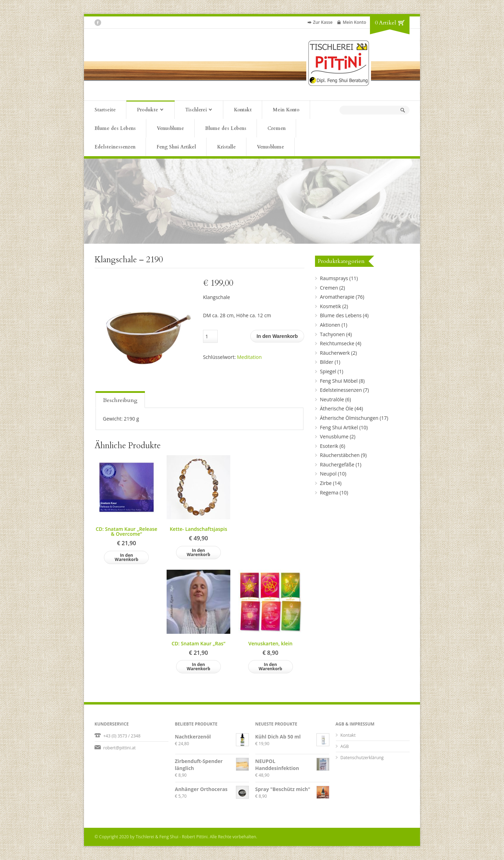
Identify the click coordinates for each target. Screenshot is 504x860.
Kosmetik (330, 306)
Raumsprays (334, 278)
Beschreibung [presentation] (120, 400)
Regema (329, 493)
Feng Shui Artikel (176, 147)
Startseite (105, 110)
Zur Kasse (323, 22)
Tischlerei (193, 110)
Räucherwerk (335, 353)
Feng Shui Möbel (339, 381)
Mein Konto (354, 22)
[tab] (120, 400)
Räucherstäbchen (340, 455)
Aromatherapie (337, 297)
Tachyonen (332, 334)
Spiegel (328, 371)
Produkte (145, 110)
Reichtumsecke (337, 343)
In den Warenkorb (277, 336)
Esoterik (329, 446)
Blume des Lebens (115, 128)
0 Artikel (386, 23)
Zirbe (326, 483)
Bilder (327, 362)
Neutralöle (332, 399)
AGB (345, 746)
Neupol (328, 474)
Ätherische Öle (337, 408)
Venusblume (170, 128)
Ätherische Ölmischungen (349, 418)
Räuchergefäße (337, 464)
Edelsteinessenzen (115, 147)
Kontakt (243, 110)
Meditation (249, 357)
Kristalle (226, 147)
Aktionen (330, 325)
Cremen (276, 128)
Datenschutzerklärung (362, 758)
